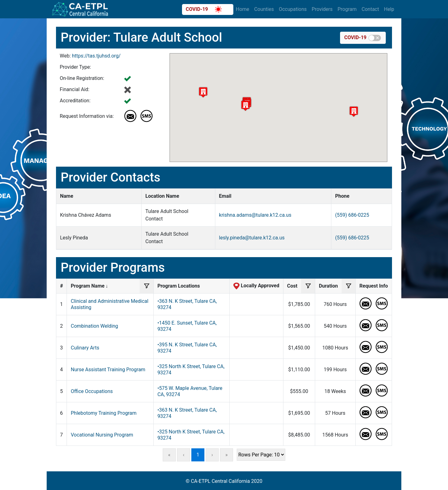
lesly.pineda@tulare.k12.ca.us (252, 238)
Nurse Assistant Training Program (108, 370)
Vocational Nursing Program (102, 435)
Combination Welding (94, 326)
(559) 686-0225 (352, 215)
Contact (370, 9)
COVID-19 (204, 9)
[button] (203, 92)
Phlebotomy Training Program (103, 413)
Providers (322, 9)
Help (389, 9)
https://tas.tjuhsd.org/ (96, 56)
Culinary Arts (85, 348)
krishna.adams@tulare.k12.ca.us (255, 215)
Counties (264, 9)
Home (243, 9)
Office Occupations (92, 391)
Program (347, 9)
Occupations (293, 9)
